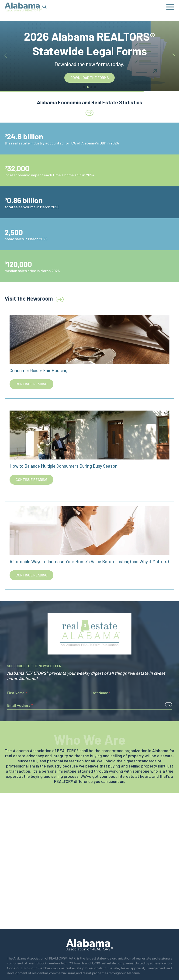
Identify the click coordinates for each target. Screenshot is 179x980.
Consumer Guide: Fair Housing (38, 370)
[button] (84, 87)
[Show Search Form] (45, 7)
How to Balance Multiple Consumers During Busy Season (64, 466)
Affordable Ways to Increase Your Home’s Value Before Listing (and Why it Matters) (89, 561)
